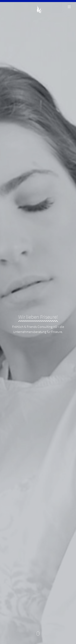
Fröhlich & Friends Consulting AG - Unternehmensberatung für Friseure (38, 9)
